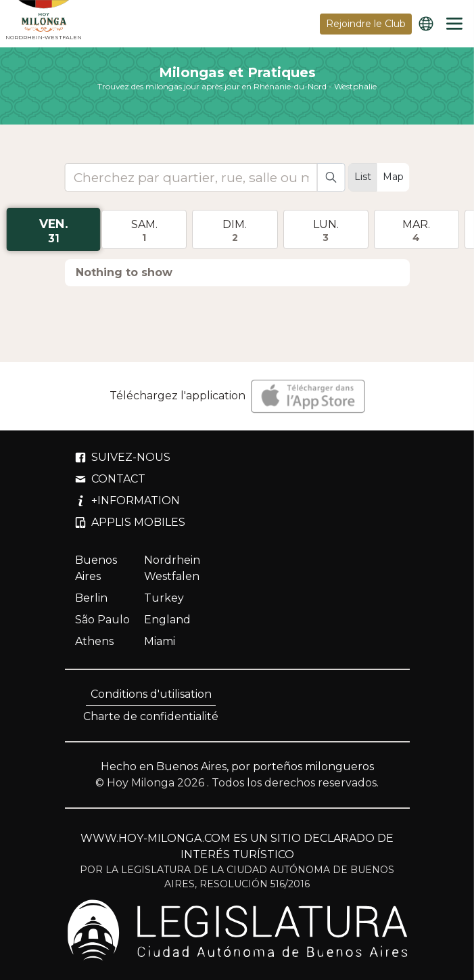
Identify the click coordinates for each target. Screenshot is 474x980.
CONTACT (110, 479)
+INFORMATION (127, 500)
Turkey (164, 598)
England (167, 620)
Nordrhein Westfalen (172, 568)
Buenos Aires (96, 568)
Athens (94, 641)
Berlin (91, 598)
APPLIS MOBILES (130, 522)
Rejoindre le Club (366, 24)
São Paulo (102, 620)
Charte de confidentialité (151, 716)
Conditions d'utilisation (151, 694)
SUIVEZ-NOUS (123, 457)
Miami (160, 641)
